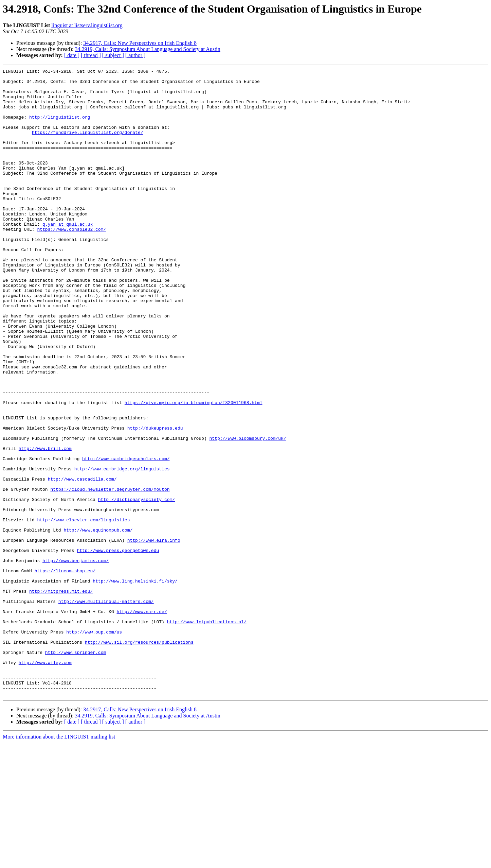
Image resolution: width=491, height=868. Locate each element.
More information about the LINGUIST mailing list (59, 862)
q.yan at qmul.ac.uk (68, 256)
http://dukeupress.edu (155, 500)
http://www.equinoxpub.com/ (98, 623)
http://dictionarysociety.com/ (137, 586)
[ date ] (72, 55)
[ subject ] (113, 55)
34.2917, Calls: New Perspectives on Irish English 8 (140, 43)
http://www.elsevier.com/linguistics (83, 610)
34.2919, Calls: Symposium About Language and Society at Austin (147, 49)
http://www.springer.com (76, 769)
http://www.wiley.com (45, 782)
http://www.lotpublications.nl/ (207, 733)
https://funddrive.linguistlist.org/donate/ (88, 145)
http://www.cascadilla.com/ (82, 561)
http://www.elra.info (154, 635)
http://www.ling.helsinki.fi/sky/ (135, 684)
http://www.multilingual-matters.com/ (106, 708)
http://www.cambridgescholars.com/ (126, 537)
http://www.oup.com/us (94, 745)
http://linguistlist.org (60, 127)
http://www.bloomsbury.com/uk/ (248, 513)
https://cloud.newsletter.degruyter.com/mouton (110, 574)
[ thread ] (91, 55)
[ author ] (135, 55)
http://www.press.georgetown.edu (118, 647)
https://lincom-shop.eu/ (65, 672)
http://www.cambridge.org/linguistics (122, 549)
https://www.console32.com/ (71, 262)
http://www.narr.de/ (142, 721)
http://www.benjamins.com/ (76, 659)
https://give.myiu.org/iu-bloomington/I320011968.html (194, 470)
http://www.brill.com (45, 525)
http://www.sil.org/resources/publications (139, 757)
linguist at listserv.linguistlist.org (87, 25)
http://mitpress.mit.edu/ (61, 696)
